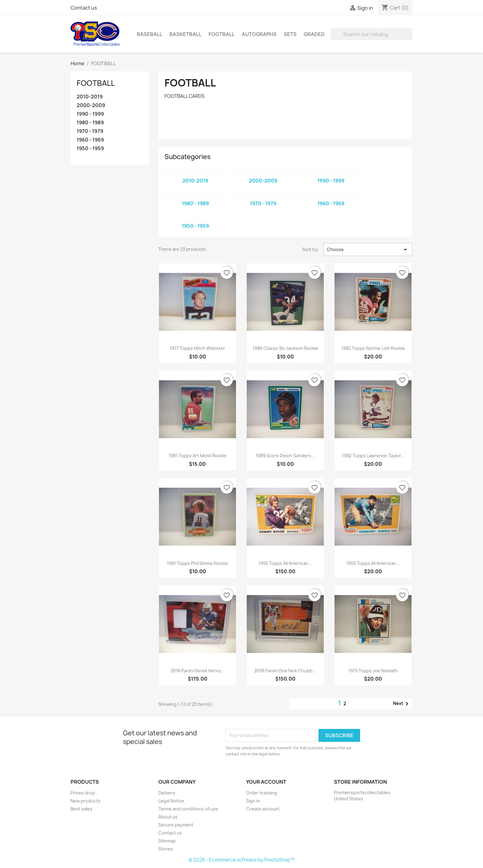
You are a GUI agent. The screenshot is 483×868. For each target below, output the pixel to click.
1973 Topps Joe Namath (373, 671)
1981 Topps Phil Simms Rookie (197, 563)
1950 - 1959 (90, 148)
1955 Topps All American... (285, 563)
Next (402, 704)
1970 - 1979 (90, 131)
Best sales (81, 809)
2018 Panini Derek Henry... (198, 671)
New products (85, 801)
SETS (290, 34)
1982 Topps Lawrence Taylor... (373, 456)
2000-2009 (91, 105)
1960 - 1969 (90, 140)
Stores (166, 849)
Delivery (167, 793)
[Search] (372, 34)
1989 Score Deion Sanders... (285, 456)
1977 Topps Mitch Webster (197, 348)
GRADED (314, 34)
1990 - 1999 (90, 114)
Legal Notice (171, 801)
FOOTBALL (222, 34)
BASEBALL (150, 34)
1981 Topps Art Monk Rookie (197, 456)
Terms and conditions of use (188, 809)
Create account (263, 809)
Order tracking (262, 793)
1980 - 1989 (90, 123)
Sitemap (167, 841)
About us (168, 817)
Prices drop (83, 793)
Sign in (253, 801)
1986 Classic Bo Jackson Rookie (285, 348)
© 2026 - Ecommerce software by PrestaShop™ (242, 860)
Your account (266, 782)
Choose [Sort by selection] (368, 250)
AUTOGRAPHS (259, 34)
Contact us (84, 8)
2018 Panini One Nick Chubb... (285, 671)
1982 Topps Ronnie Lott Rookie (373, 348)
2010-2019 (90, 97)
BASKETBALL (185, 34)
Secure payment (176, 825)
